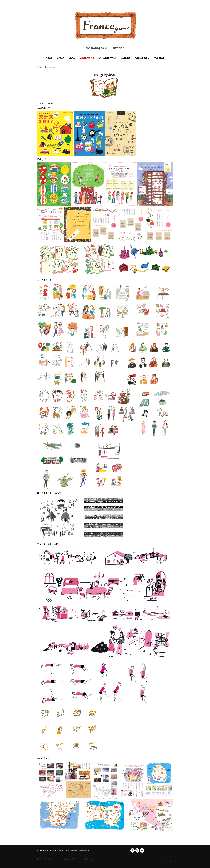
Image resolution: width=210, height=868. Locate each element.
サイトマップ (87, 859)
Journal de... (142, 58)
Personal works (108, 58)
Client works (87, 58)
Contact (125, 58)
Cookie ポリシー (72, 859)
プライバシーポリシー (53, 859)
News (72, 58)
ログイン (169, 862)
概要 (39, 859)
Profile (61, 58)
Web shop (159, 58)
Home (49, 58)
